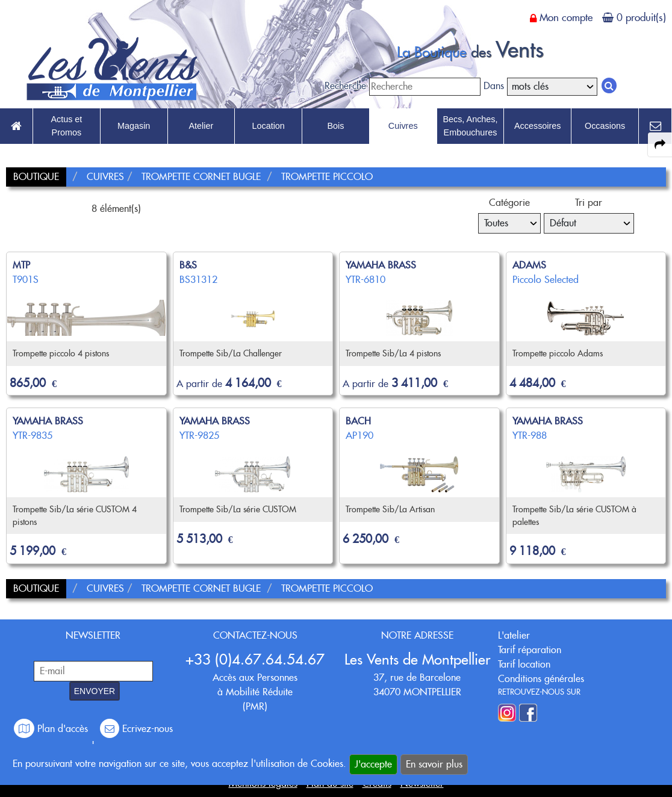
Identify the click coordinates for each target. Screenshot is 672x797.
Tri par (589, 203)
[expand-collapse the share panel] (660, 144)
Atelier (201, 126)
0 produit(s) (641, 17)
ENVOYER (95, 691)
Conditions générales (541, 679)
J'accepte (373, 764)
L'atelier (514, 635)
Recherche (345, 86)
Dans (494, 86)
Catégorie (509, 203)
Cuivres (403, 126)
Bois (335, 126)
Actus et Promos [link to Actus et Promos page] (66, 126)
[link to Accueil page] (16, 126)
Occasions (605, 126)
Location (268, 126)
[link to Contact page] (655, 126)
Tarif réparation (530, 650)
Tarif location (524, 664)
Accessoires (538, 126)
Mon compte (566, 17)
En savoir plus (434, 764)
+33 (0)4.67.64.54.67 (255, 659)
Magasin (134, 126)
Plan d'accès (52, 729)
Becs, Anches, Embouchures (470, 126)
